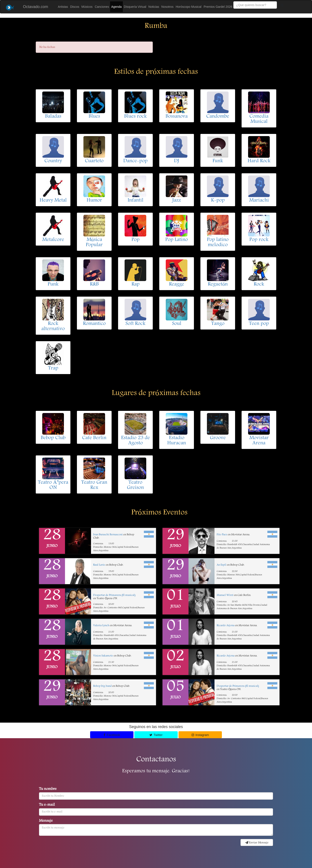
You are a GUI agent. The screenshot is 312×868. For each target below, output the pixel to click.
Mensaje (46, 821)
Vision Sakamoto (103, 656)
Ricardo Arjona (226, 626)
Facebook (112, 735)
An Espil (221, 565)
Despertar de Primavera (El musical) (114, 595)
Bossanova (177, 117)
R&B (94, 285)
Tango (218, 324)
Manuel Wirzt (225, 595)
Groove (218, 438)
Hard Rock (259, 161)
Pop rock (259, 240)
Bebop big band (102, 686)
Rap (136, 285)
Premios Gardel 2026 (218, 7)
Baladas (53, 117)
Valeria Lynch (101, 626)
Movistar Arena (259, 441)
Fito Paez (222, 535)
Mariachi (259, 201)
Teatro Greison (135, 485)
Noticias (154, 7)
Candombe (218, 117)
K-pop (218, 201)
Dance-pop (135, 161)
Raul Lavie (99, 565)
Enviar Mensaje (257, 843)
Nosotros (167, 7)
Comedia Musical (259, 119)
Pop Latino (177, 240)
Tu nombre (48, 789)
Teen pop (259, 324)
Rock (259, 285)
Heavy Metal (53, 201)
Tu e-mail (47, 805)
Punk (53, 285)
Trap (53, 368)
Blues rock (135, 117)
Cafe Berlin (94, 438)
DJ (177, 161)
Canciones (102, 7)
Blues (94, 117)
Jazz (177, 201)
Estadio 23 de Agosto (136, 441)
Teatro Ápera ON (53, 485)
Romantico (94, 324)
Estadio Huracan (177, 441)
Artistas (63, 7)
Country (53, 161)
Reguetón (218, 285)
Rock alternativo (53, 326)
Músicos (87, 7)
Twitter (156, 735)
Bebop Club (53, 438)
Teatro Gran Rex (94, 485)
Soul (177, 324)
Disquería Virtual (135, 7)
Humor (94, 201)
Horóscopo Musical (189, 7)
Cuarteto (94, 161)
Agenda (116, 7)
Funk (218, 161)
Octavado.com (36, 7)
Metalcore (53, 240)
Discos (75, 7)
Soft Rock (135, 324)
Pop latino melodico (218, 243)
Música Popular (94, 243)
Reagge (177, 285)
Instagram (200, 735)
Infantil (136, 201)
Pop (136, 240)
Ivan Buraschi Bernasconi (108, 535)
